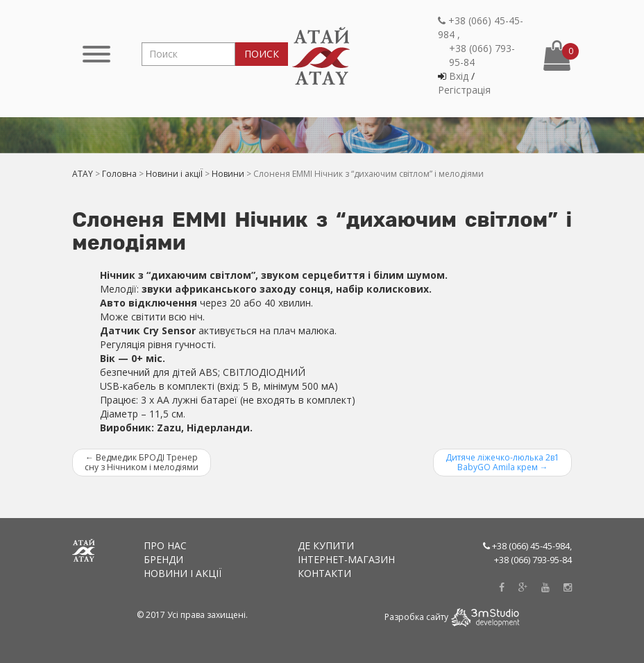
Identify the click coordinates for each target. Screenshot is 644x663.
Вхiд (459, 76)
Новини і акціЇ (183, 573)
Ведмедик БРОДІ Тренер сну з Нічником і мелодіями (142, 462)
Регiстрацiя (464, 90)
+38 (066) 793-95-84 (482, 55)
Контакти (324, 573)
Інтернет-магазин (346, 559)
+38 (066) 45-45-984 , (481, 27)
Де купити (326, 545)
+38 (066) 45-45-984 (531, 546)
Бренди (163, 559)
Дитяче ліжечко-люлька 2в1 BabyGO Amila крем (502, 462)
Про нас (165, 545)
